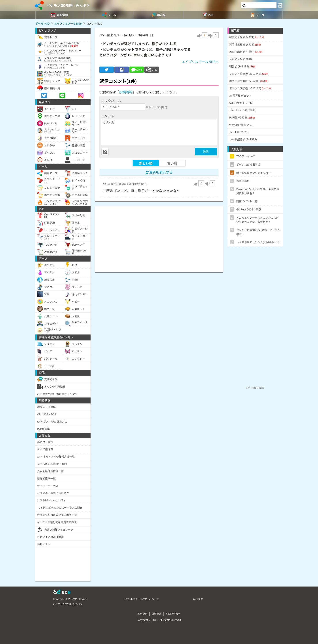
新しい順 (146, 163)
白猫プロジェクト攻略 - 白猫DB (70, 599)
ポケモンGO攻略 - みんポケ (68, 5)
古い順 (172, 163)
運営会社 (157, 614)
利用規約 (142, 614)
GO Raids (198, 599)
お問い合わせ (173, 614)
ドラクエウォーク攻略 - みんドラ (141, 599)
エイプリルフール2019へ (200, 62)
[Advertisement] (159, 237)
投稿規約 (126, 92)
